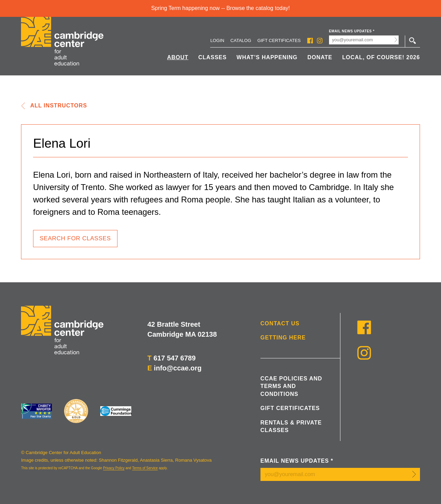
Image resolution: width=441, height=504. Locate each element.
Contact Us (280, 323)
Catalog (241, 40)
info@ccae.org (178, 368)
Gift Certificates (279, 40)
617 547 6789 (174, 358)
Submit (396, 40)
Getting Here (283, 338)
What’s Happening (267, 57)
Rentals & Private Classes (291, 426)
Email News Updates (352, 31)
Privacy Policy (114, 468)
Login (217, 40)
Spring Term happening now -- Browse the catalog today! (221, 8)
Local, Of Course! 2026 (381, 57)
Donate (320, 57)
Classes (213, 57)
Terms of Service (145, 468)
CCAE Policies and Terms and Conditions (291, 386)
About (178, 57)
